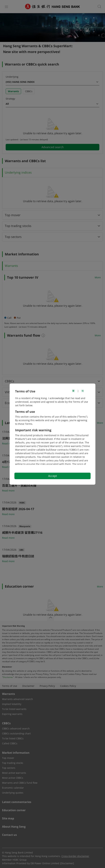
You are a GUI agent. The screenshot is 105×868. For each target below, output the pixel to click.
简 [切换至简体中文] (83, 391)
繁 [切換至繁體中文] (73, 391)
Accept (53, 476)
